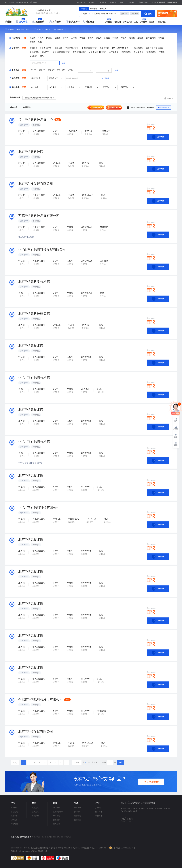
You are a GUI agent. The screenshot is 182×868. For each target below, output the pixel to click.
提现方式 (35, 812)
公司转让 (23, 22)
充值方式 (35, 808)
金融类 (57, 38)
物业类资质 (34, 52)
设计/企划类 (151, 38)
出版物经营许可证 (89, 48)
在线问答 (14, 820)
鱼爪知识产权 (47, 837)
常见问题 (162, 22)
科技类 (115, 38)
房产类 (66, 38)
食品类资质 (139, 52)
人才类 (74, 38)
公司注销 (143, 22)
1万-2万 (42, 70)
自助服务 (14, 808)
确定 (121, 762)
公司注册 (108, 22)
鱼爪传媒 (56, 837)
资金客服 (78, 820)
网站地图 (14, 824)
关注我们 (153, 22)
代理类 (82, 38)
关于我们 (99, 808)
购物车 (122, 2)
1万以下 (33, 70)
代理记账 (117, 22)
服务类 (140, 38)
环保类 (41, 38)
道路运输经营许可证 (61, 52)
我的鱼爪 (113, 2)
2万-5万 (51, 70)
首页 (10, 22)
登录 (93, 2)
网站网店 (33, 56)
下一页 (77, 763)
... (67, 763)
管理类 (132, 38)
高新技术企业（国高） (155, 48)
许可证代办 (128, 22)
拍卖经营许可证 (72, 48)
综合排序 (14, 107)
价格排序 (27, 107)
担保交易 (56, 824)
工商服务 (57, 22)
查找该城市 (105, 78)
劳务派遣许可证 (79, 52)
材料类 (161, 38)
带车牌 (162, 52)
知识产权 (46, 52)
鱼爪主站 (103, 2)
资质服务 (73, 22)
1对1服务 (57, 816)
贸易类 (99, 38)
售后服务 (78, 816)
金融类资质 (138, 48)
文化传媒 (135, 14)
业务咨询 (78, 808)
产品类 (124, 38)
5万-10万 (61, 70)
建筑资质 (40, 22)
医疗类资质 (114, 52)
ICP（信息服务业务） (121, 48)
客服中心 (14, 816)
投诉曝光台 (81, 2)
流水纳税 (58, 48)
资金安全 (35, 816)
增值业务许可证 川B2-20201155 (95, 848)
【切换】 (36, 2)
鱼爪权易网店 (66, 837)
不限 (24, 38)
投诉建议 (78, 812)
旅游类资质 (126, 52)
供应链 (49, 38)
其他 (40, 42)
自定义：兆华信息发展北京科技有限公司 (40, 98)
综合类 (32, 38)
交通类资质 (151, 52)
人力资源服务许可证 (97, 52)
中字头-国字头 (46, 48)
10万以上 (71, 70)
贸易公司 (124, 14)
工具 (136, 22)
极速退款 (56, 820)
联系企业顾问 (164, 108)
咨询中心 (132, 2)
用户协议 (56, 808)
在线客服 (143, 2)
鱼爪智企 (37, 837)
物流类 (90, 38)
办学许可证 (104, 48)
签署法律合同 (58, 812)
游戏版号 (33, 48)
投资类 (107, 38)
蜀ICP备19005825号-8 (66, 848)
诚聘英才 (99, 816)
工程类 (32, 42)
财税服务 (90, 22)
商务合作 (99, 812)
